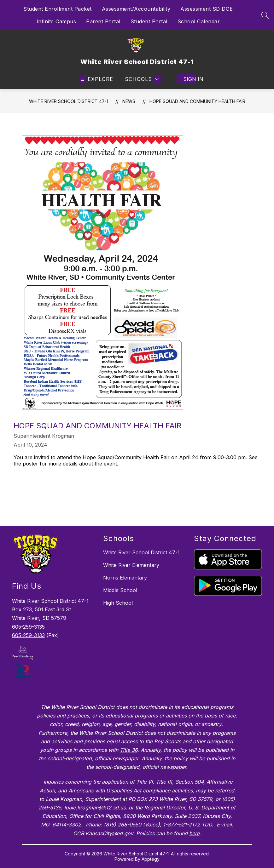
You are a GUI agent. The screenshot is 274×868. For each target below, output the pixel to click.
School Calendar (199, 21)
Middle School (120, 590)
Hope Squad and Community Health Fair (197, 101)
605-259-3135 (28, 627)
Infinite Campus (56, 21)
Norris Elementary (125, 578)
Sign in (189, 79)
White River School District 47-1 (69, 101)
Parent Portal (103, 21)
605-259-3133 (28, 635)
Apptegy (151, 859)
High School (118, 603)
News (129, 101)
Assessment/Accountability (136, 9)
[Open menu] (96, 79)
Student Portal (149, 21)
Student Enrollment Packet (58, 9)
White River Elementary (131, 565)
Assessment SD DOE (207, 9)
